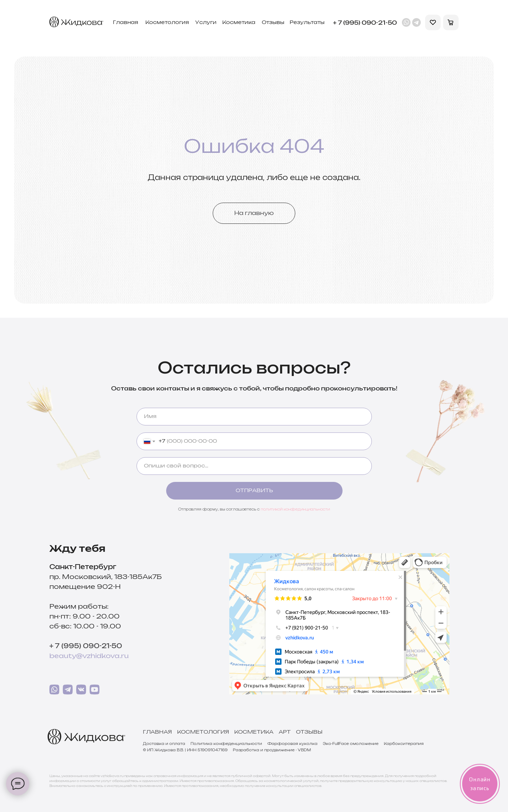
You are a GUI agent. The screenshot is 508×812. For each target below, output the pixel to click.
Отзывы (309, 732)
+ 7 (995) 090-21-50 (86, 646)
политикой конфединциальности (295, 509)
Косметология (203, 732)
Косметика (254, 732)
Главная (157, 732)
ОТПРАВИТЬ (254, 491)
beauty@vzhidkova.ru (89, 656)
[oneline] (254, 466)
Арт (285, 732)
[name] (254, 417)
